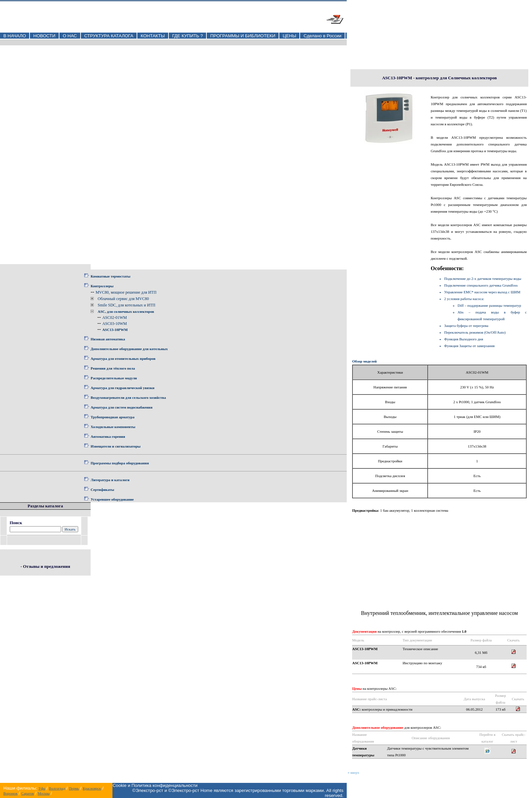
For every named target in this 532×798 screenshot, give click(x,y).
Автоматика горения (108, 436)
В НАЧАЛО (15, 36)
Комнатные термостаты (110, 276)
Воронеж (10, 793)
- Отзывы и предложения (45, 566)
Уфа (42, 788)
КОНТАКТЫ (153, 36)
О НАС (70, 36)
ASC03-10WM (115, 324)
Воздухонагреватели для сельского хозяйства (128, 397)
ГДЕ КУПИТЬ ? (188, 36)
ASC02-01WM (115, 318)
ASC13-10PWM (115, 330)
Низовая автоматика (108, 339)
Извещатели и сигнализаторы (116, 446)
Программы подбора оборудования (120, 463)
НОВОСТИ (44, 36)
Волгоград (57, 788)
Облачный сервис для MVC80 (123, 299)
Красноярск (92, 788)
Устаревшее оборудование (112, 499)
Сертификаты (102, 490)
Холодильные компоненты (113, 427)
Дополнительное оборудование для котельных (129, 349)
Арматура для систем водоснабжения (122, 407)
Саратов (28, 793)
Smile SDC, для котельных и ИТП (127, 305)
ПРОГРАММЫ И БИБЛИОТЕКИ (243, 36)
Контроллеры (102, 286)
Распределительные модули (114, 378)
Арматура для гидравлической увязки (123, 388)
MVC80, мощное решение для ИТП (126, 292)
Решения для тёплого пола (113, 368)
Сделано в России (322, 36)
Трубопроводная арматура (112, 417)
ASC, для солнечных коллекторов (126, 311)
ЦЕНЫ (289, 36)
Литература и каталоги (110, 480)
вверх (353, 772)
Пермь (74, 788)
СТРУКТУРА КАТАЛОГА (109, 36)
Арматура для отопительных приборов (123, 359)
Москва (43, 793)
